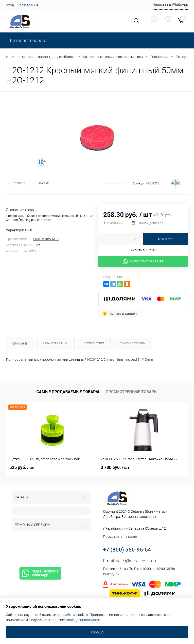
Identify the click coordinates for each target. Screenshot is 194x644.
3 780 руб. (115, 467)
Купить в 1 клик (143, 250)
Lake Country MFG (46, 239)
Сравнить (44, 183)
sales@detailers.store (137, 561)
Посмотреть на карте (120, 537)
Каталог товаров (27, 40)
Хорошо (97, 632)
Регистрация (28, 5)
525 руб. (22, 467)
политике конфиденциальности (76, 620)
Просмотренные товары (132, 392)
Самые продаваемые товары (68, 392)
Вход (10, 5)
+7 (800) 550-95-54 (127, 550)
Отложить (20, 183)
